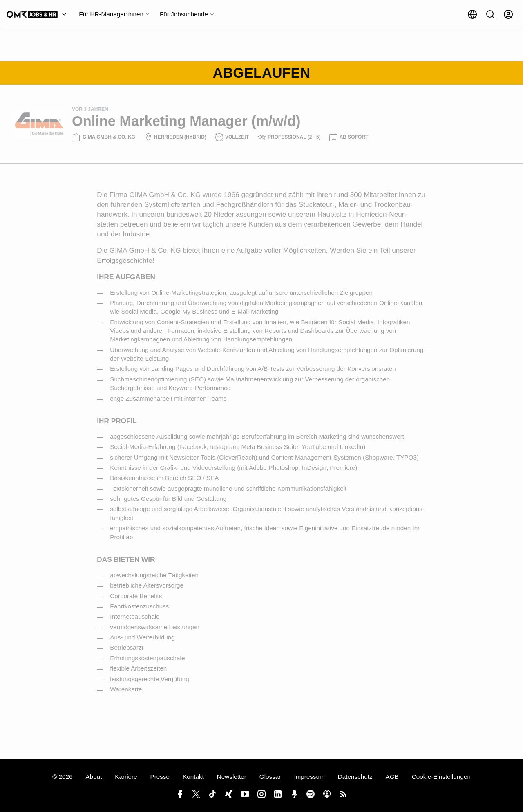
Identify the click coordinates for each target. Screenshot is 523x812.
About (94, 777)
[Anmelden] (508, 14)
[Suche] (490, 14)
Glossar (270, 777)
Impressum (309, 777)
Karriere (126, 777)
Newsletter (232, 777)
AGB (392, 777)
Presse (160, 777)
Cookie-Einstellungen (441, 777)
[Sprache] (472, 14)
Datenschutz (355, 777)
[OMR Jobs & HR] (39, 14)
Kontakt (193, 777)
